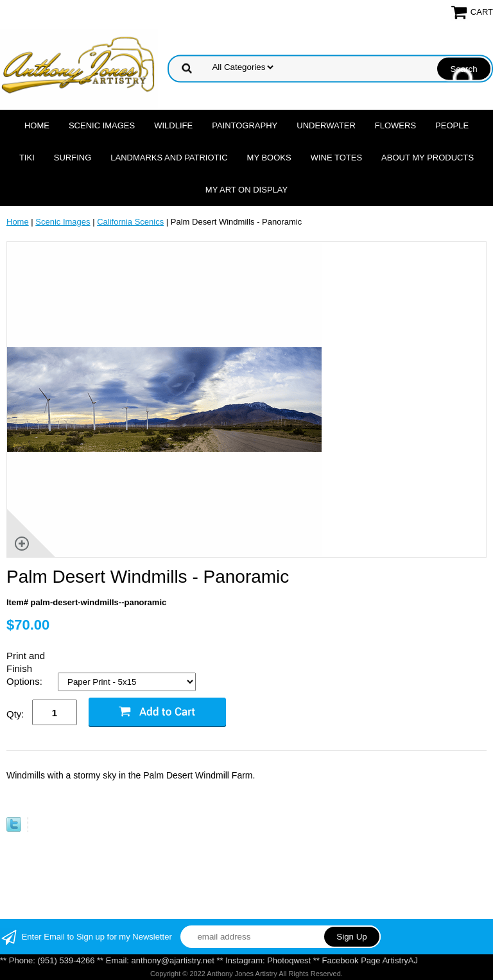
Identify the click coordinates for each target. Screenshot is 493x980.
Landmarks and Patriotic (169, 158)
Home (37, 125)
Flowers (395, 125)
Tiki (27, 158)
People (452, 125)
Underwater (326, 125)
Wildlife (173, 125)
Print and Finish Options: (26, 668)
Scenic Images (102, 125)
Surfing (73, 158)
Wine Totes (336, 158)
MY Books (269, 158)
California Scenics (130, 222)
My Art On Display (246, 190)
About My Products (428, 158)
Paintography (245, 125)
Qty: (15, 714)
